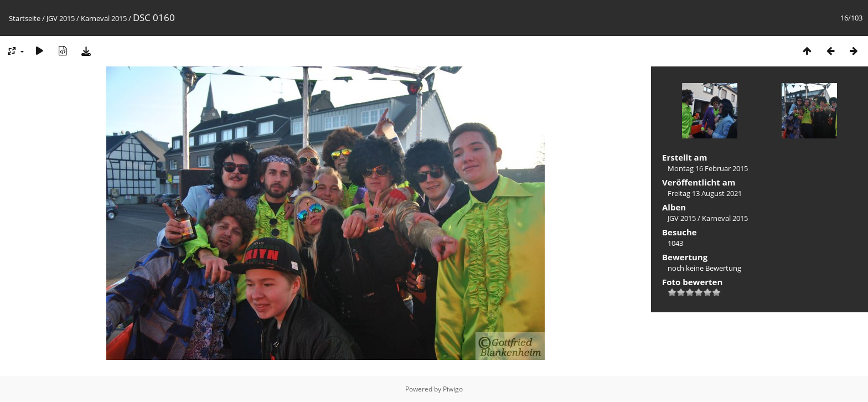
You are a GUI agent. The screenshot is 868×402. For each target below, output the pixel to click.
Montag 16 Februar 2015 (708, 168)
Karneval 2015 (104, 18)
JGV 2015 (61, 18)
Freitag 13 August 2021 (705, 193)
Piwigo (453, 389)
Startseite (25, 18)
